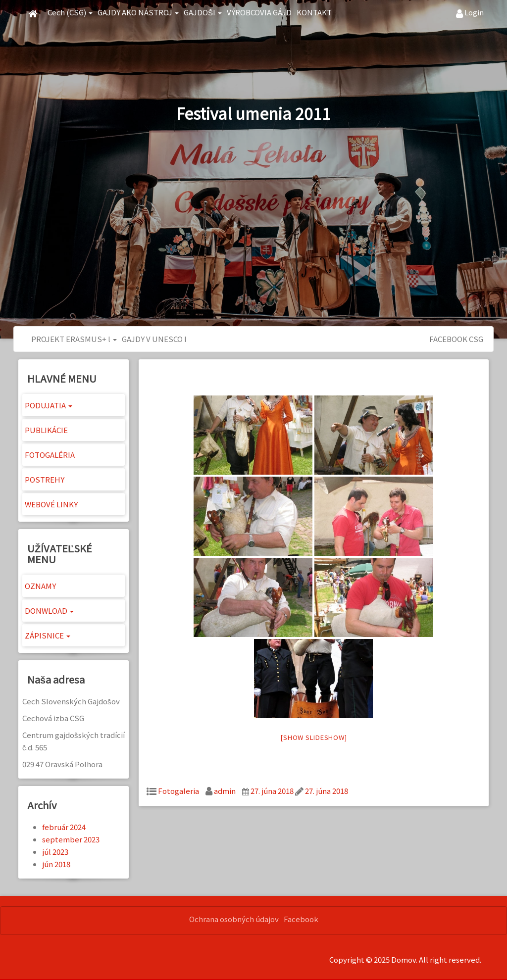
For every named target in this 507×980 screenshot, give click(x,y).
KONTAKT (314, 12)
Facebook (301, 919)
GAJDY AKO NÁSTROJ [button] (138, 12)
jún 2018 (56, 864)
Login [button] (470, 12)
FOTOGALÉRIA (50, 455)
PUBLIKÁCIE (46, 430)
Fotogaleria (178, 791)
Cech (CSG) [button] (70, 12)
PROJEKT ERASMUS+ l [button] (74, 339)
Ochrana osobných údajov (234, 919)
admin (225, 791)
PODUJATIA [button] (49, 405)
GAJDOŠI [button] (203, 12)
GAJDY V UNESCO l (154, 339)
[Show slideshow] (313, 737)
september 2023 (71, 839)
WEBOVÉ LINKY (51, 504)
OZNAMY (40, 586)
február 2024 (64, 827)
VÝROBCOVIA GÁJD (259, 12)
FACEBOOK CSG (456, 339)
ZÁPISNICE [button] (48, 635)
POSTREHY (45, 479)
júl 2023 (55, 852)
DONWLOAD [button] (49, 611)
